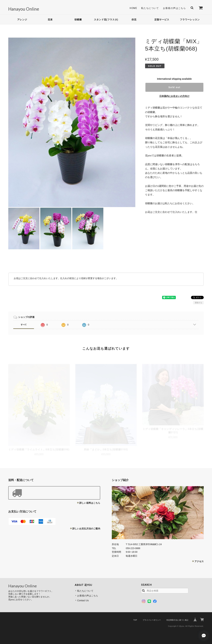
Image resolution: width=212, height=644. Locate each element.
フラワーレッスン (190, 20)
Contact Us (83, 600)
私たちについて (150, 8)
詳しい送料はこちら (90, 503)
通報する (198, 303)
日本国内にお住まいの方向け (174, 96)
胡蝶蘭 (78, 20)
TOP (135, 620)
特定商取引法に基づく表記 (177, 620)
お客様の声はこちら (174, 8)
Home (133, 8)
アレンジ (22, 20)
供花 (134, 20)
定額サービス (162, 20)
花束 (50, 20)
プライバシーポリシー (152, 620)
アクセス (199, 561)
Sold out (174, 87)
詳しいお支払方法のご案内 (86, 529)
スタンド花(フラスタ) (106, 20)
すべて (24, 325)
